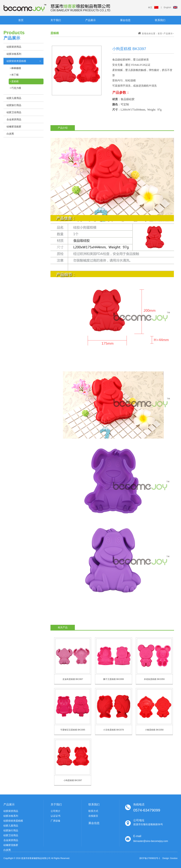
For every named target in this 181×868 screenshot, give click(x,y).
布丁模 (15, 75)
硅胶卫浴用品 (11, 835)
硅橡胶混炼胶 (11, 845)
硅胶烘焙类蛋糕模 (13, 821)
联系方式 (93, 811)
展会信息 (125, 20)
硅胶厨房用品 (11, 811)
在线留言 (93, 816)
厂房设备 (56, 821)
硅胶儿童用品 (11, 826)
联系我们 (160, 20)
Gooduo (174, 858)
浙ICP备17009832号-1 (150, 858)
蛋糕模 (15, 81)
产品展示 (90, 20)
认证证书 (56, 816)
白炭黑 (7, 850)
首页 (21, 20)
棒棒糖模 (16, 68)
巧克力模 (16, 88)
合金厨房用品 (11, 840)
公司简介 (56, 811)
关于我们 (56, 20)
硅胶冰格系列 (11, 816)
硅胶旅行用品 (11, 830)
